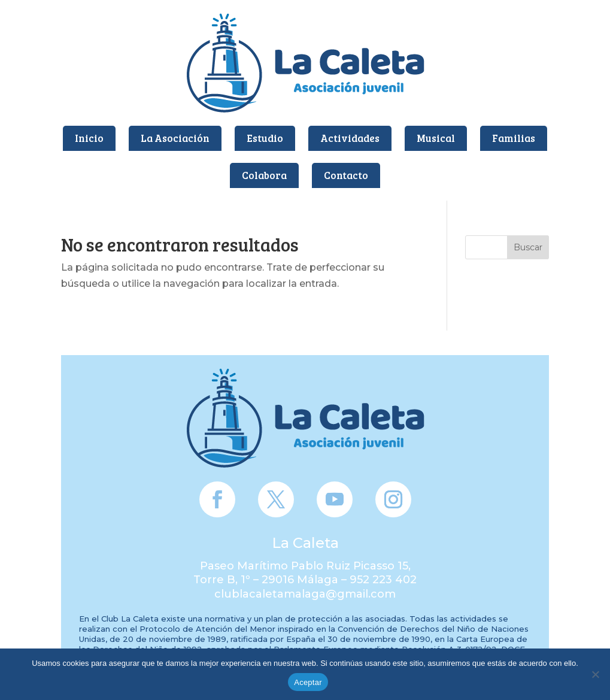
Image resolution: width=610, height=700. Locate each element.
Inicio (89, 138)
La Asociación (175, 138)
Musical (436, 138)
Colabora (264, 175)
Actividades (350, 138)
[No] (595, 674)
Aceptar (308, 682)
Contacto (346, 175)
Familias (514, 138)
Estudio (265, 138)
